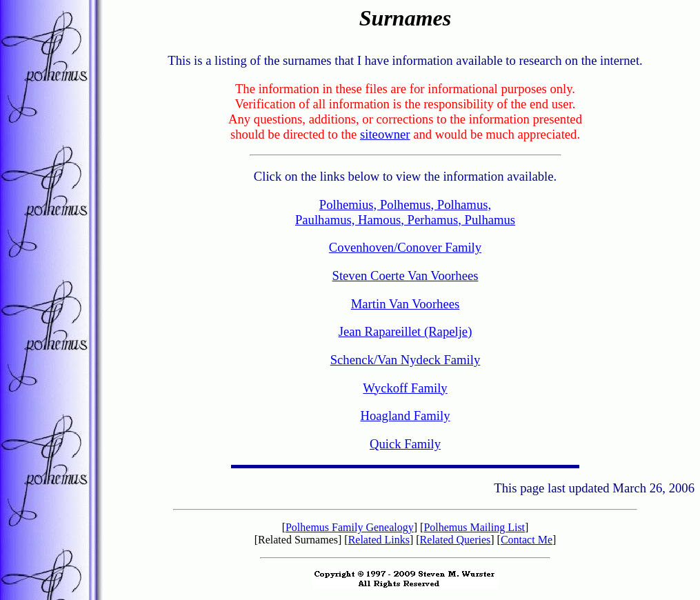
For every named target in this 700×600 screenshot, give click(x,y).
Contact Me (527, 540)
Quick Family (405, 444)
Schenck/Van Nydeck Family (406, 360)
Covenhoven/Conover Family (405, 247)
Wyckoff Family (405, 388)
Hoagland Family (405, 416)
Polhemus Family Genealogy (350, 527)
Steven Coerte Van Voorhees (406, 276)
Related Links (379, 540)
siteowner (385, 134)
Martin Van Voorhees (406, 304)
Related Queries (456, 540)
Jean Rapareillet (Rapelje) (406, 331)
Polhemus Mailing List (474, 527)
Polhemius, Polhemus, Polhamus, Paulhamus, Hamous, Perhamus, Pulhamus (405, 212)
